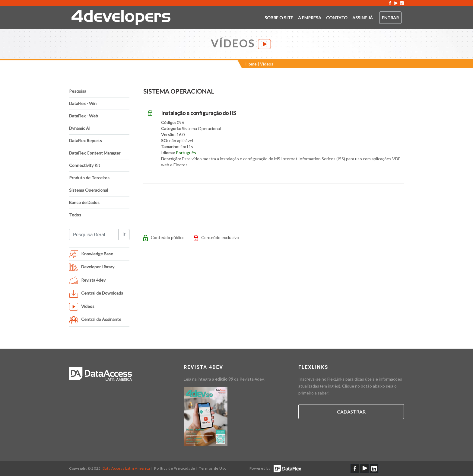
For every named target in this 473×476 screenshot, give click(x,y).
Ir (124, 234)
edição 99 (224, 379)
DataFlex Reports (86, 141)
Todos (75, 215)
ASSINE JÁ (363, 18)
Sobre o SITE (279, 18)
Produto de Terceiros (89, 178)
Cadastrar (351, 412)
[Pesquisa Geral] (94, 235)
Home (251, 64)
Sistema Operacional (89, 190)
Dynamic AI (80, 128)
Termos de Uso (213, 468)
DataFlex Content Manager (95, 153)
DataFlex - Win (83, 103)
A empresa (310, 18)
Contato (337, 18)
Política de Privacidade (175, 468)
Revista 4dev (252, 379)
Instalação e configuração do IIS (198, 113)
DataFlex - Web (84, 116)
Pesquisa (78, 91)
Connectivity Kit (85, 165)
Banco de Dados (84, 202)
